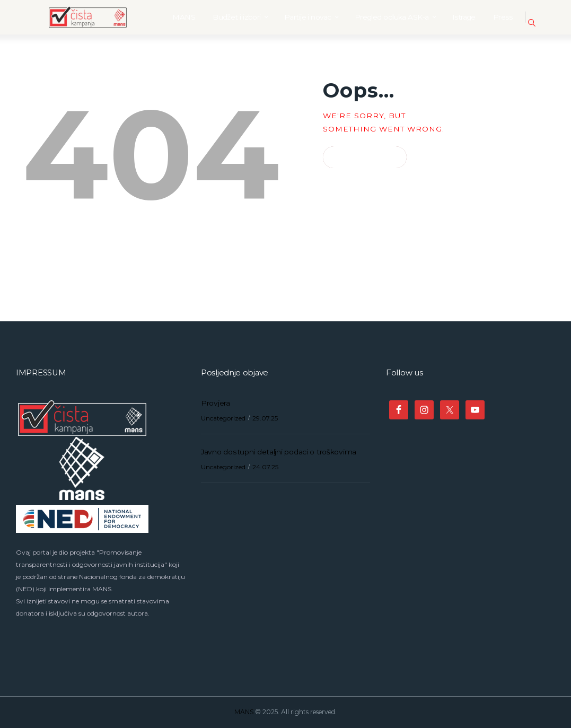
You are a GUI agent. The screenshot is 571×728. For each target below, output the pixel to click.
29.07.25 (265, 418)
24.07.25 (265, 467)
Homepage (360, 157)
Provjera (216, 403)
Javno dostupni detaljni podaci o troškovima (279, 452)
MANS (244, 712)
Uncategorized (223, 418)
